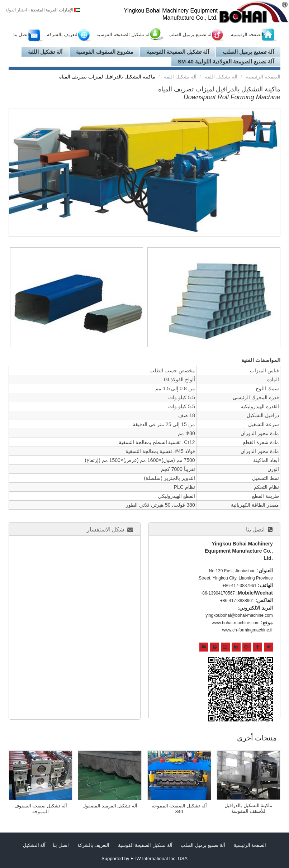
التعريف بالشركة (63, 35)
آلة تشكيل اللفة (45, 52)
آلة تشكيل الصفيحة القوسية (124, 35)
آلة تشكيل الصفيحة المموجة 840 (179, 809)
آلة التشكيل (34, 845)
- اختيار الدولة (39, 10)
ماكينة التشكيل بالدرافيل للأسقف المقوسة (248, 808)
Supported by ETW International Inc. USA (144, 859)
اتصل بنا (21, 35)
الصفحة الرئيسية (247, 35)
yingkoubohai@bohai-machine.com (239, 615)
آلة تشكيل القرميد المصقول (110, 806)
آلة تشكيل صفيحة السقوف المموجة (41, 809)
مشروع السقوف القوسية (104, 52)
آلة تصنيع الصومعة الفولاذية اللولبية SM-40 (226, 61)
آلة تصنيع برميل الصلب (191, 35)
